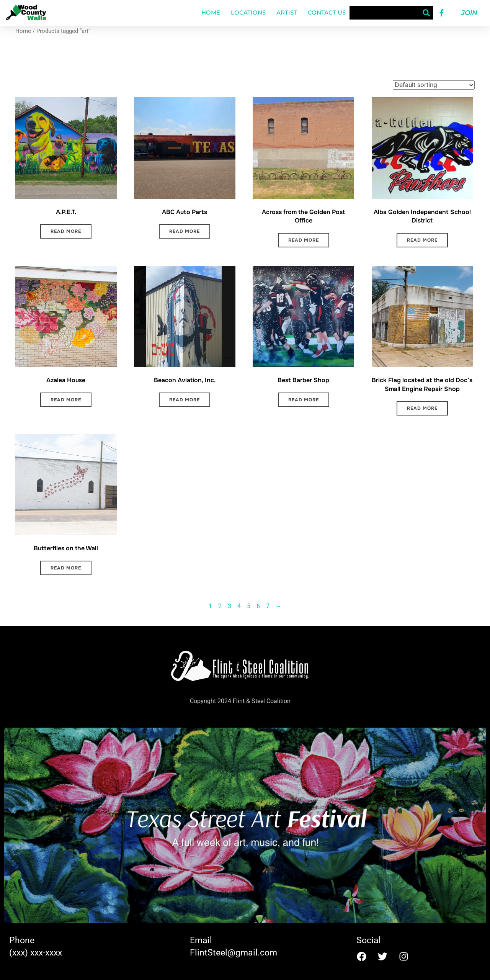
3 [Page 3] (229, 606)
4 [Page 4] (239, 606)
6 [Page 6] (258, 606)
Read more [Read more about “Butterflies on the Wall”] (66, 568)
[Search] (426, 13)
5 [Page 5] (249, 606)
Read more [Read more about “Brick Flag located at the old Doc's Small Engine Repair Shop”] (422, 408)
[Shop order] (434, 85)
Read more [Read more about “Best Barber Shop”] (304, 400)
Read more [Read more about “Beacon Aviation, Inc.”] (185, 400)
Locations (248, 12)
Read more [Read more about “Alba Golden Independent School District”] (422, 240)
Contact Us (327, 12)
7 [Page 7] (268, 606)
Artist (287, 12)
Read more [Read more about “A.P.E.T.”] (66, 231)
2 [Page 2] (220, 606)
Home (211, 12)
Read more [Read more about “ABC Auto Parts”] (185, 231)
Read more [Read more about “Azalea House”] (66, 400)
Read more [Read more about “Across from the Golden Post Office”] (304, 240)
